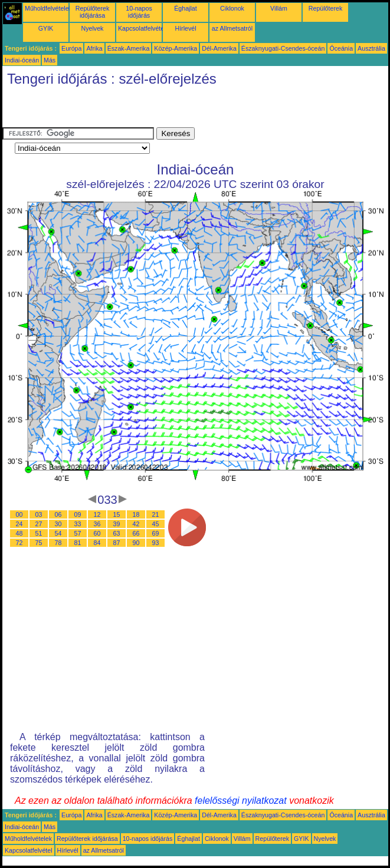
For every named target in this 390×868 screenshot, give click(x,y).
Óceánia (341, 48)
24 (19, 524)
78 (58, 543)
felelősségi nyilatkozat (241, 801)
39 (117, 524)
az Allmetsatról (232, 28)
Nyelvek (93, 28)
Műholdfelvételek (48, 8)
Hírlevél (185, 28)
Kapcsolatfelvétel (142, 28)
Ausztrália (371, 48)
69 (156, 533)
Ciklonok (232, 8)
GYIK (46, 28)
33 (78, 524)
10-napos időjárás (139, 12)
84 (97, 543)
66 (136, 533)
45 (156, 524)
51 (39, 533)
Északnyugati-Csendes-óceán (283, 48)
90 (136, 543)
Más (50, 60)
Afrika (94, 48)
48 (19, 533)
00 (19, 514)
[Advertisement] (140, 110)
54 (58, 533)
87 (117, 543)
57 (78, 533)
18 (136, 514)
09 (78, 514)
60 (97, 533)
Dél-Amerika (219, 48)
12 (97, 514)
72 (19, 543)
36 (97, 524)
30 (58, 524)
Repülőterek (325, 8)
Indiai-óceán (22, 60)
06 (58, 514)
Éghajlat (186, 8)
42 (136, 524)
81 (78, 543)
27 (39, 524)
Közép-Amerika (176, 48)
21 (156, 514)
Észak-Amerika (129, 48)
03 (39, 514)
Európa (71, 48)
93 (156, 543)
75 (39, 543)
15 (117, 514)
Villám (279, 8)
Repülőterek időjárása (92, 12)
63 (117, 533)
